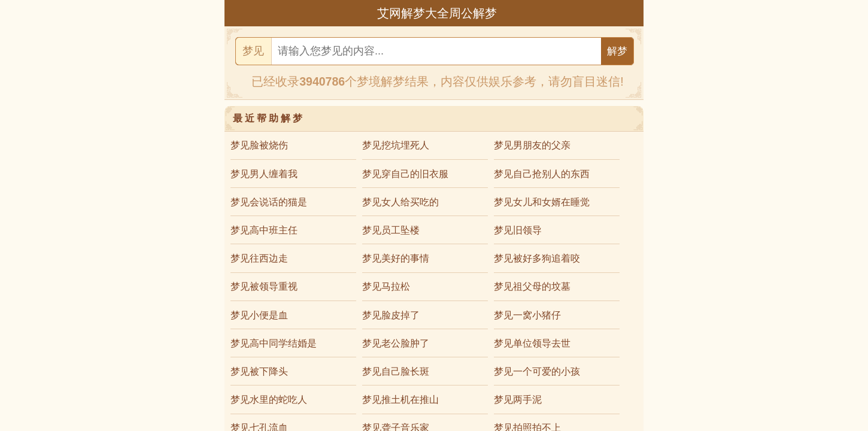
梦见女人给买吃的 (400, 202)
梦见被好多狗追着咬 (537, 258)
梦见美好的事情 (396, 258)
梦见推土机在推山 (400, 400)
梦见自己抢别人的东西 (542, 174)
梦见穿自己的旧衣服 (405, 174)
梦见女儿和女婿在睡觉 (542, 202)
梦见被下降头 (259, 371)
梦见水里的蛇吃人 (269, 400)
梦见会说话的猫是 (269, 202)
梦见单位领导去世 (532, 343)
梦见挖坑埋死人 (396, 145)
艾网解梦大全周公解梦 (437, 13)
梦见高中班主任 (264, 230)
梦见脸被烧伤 (259, 145)
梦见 (253, 51)
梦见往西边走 (259, 258)
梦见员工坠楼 (391, 230)
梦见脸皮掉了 (391, 315)
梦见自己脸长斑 (396, 371)
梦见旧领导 (518, 230)
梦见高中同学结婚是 (274, 343)
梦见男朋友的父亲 (532, 145)
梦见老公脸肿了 (396, 343)
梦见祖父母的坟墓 (532, 286)
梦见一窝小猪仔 (527, 315)
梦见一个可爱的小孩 (537, 371)
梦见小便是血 (259, 315)
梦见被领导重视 (264, 286)
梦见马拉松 (386, 286)
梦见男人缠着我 (264, 174)
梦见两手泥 (518, 400)
